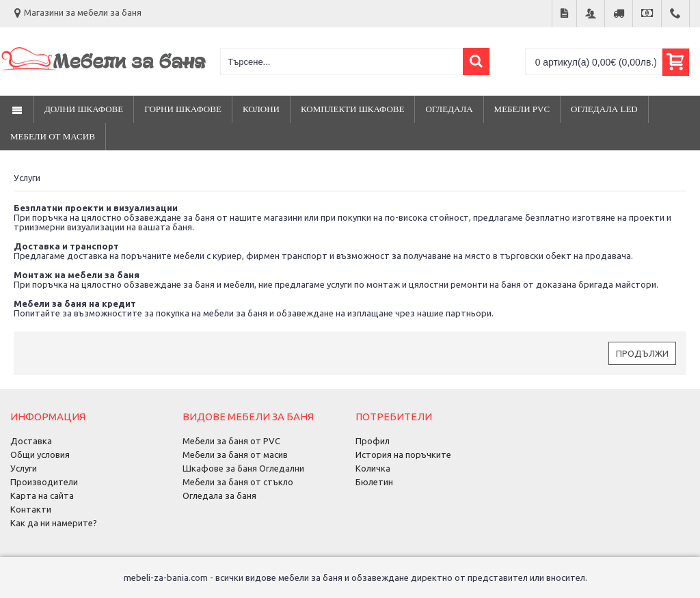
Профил (373, 441)
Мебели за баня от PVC (231, 441)
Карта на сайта (42, 495)
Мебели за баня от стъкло (238, 482)
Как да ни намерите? (54, 523)
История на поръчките (403, 454)
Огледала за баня (219, 495)
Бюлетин (374, 482)
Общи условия (40, 454)
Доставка (31, 441)
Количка (373, 468)
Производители (44, 482)
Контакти (31, 509)
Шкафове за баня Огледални (243, 468)
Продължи (642, 353)
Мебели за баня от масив (235, 454)
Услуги (24, 468)
